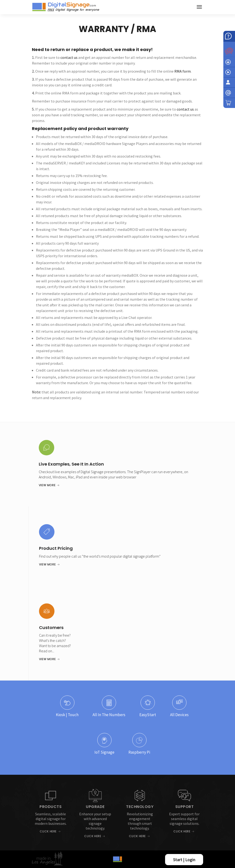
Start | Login (184, 860)
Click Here (48, 831)
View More (47, 485)
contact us (69, 57)
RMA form (183, 71)
